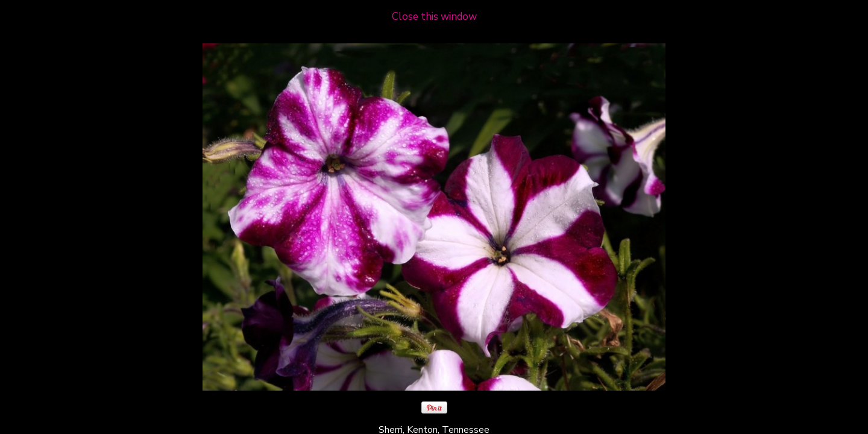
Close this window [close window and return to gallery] (434, 17)
